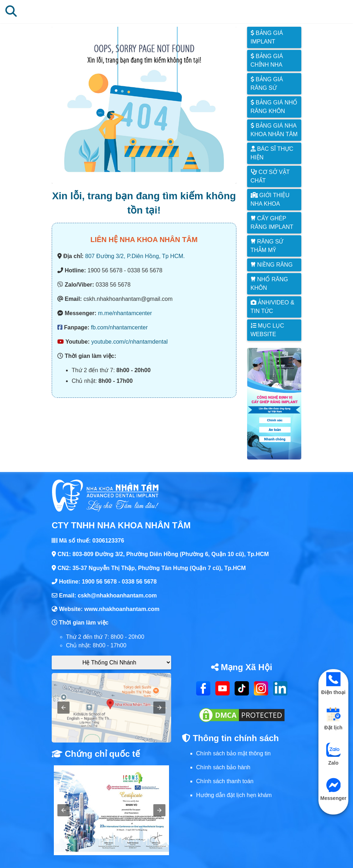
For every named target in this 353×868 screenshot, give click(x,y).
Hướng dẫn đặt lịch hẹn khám (234, 795)
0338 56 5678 (139, 582)
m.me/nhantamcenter (125, 313)
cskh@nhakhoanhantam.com (117, 595)
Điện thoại (333, 684)
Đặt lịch (333, 719)
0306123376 (108, 541)
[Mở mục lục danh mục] (323, 11)
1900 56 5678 (99, 582)
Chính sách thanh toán (225, 781)
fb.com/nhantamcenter (119, 327)
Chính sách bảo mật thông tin (233, 753)
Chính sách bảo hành (223, 767)
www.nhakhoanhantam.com (122, 609)
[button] (63, 708)
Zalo (333, 754)
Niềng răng (272, 265)
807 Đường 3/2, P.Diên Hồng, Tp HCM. (135, 256)
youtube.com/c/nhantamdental (129, 342)
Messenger (333, 789)
